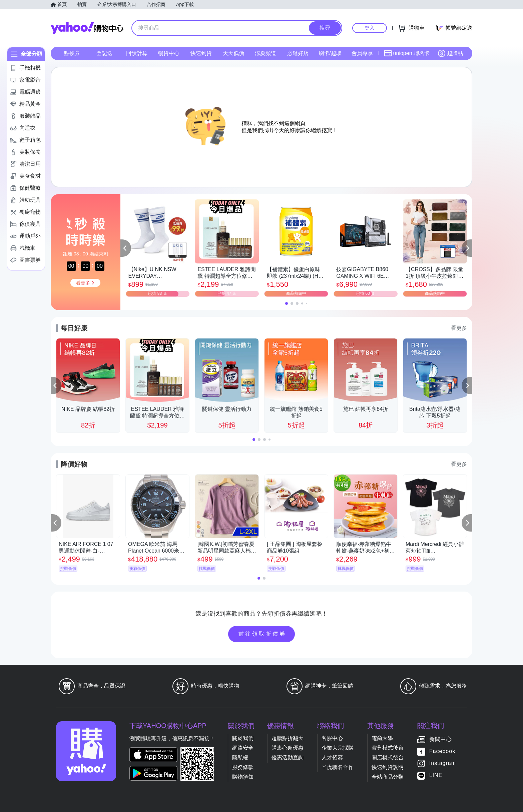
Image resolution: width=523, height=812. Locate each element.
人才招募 (332, 757)
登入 (370, 28)
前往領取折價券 (263, 634)
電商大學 (382, 738)
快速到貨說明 (388, 767)
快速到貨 (201, 53)
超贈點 (450, 53)
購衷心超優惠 (288, 748)
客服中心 (332, 738)
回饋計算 (137, 53)
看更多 (459, 328)
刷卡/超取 (330, 53)
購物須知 (243, 777)
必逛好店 (298, 53)
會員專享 (362, 53)
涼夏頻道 (266, 53)
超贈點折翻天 (288, 738)
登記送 (104, 53)
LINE (436, 775)
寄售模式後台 (388, 748)
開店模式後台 (388, 757)
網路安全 (243, 748)
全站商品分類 (388, 777)
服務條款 (243, 767)
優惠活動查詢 (288, 757)
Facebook (442, 751)
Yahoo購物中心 (87, 28)
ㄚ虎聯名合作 (338, 767)
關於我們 (243, 738)
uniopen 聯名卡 (407, 53)
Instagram (443, 763)
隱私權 (240, 757)
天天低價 (233, 53)
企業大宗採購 (338, 748)
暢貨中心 (169, 53)
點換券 (72, 53)
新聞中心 (441, 739)
